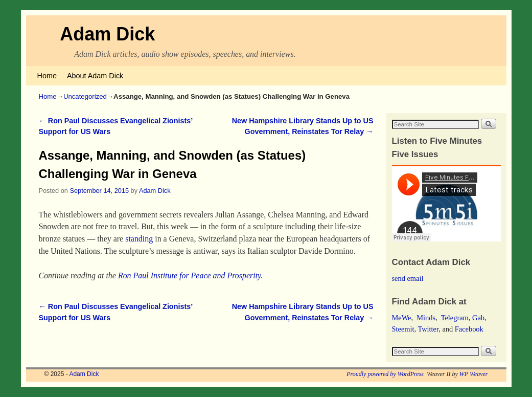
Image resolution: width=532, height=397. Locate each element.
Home (47, 76)
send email (408, 278)
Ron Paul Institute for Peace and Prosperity (189, 275)
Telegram (455, 318)
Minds (426, 318)
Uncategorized (85, 96)
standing (139, 239)
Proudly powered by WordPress (385, 374)
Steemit (403, 329)
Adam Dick (107, 34)
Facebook (469, 329)
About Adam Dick (95, 76)
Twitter (428, 329)
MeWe (402, 318)
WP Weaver (474, 374)
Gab (478, 318)
